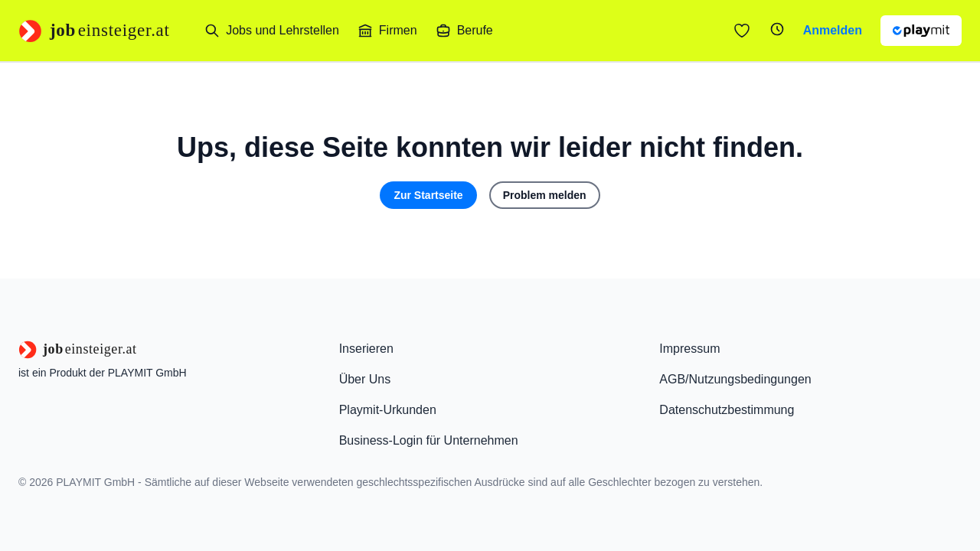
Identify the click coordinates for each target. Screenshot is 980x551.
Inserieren (366, 349)
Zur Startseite (428, 195)
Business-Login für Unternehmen (429, 440)
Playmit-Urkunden (388, 410)
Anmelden (833, 30)
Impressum (689, 349)
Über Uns (365, 379)
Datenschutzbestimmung (727, 410)
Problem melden (545, 195)
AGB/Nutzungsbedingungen (735, 379)
